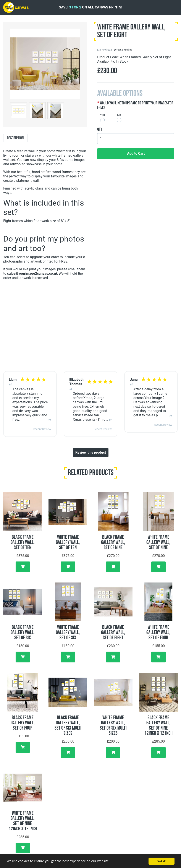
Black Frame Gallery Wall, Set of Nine (113, 542)
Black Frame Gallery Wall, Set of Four (23, 723)
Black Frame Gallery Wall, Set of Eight (113, 632)
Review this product (91, 452)
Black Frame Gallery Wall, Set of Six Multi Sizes (68, 725)
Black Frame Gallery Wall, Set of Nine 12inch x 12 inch (158, 725)
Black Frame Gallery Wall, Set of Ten (23, 542)
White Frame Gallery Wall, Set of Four (158, 632)
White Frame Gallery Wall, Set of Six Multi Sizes (113, 725)
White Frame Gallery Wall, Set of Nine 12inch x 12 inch (23, 821)
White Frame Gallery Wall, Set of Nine (158, 542)
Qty (100, 129)
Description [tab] (15, 138)
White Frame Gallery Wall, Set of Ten (68, 542)
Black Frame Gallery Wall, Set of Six (23, 632)
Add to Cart (136, 153)
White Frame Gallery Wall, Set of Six (68, 632)
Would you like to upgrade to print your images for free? (135, 105)
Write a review (123, 50)
